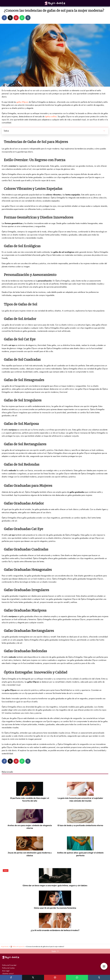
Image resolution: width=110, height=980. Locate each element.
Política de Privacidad (9, 965)
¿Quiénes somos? (8, 974)
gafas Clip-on (22, 102)
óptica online (51, 117)
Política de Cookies (8, 968)
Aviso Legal (6, 971)
